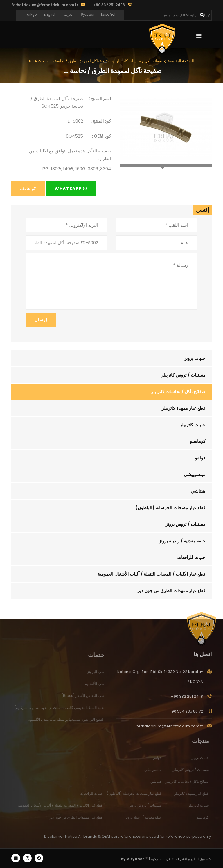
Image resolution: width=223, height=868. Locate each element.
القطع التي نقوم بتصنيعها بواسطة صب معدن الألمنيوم (66, 722)
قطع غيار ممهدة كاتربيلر (184, 408)
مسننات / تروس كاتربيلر (183, 375)
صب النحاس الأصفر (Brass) (83, 698)
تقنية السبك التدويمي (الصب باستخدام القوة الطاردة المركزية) (59, 710)
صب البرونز (96, 674)
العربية (69, 14)
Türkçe (31, 14)
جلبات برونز (195, 358)
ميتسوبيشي (195, 474)
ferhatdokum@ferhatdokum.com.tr (45, 5)
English (50, 14)
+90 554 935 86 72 (186, 714)
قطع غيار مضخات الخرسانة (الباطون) (170, 508)
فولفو (200, 458)
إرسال (41, 320)
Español (108, 14)
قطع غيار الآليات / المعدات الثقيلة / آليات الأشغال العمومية (151, 574)
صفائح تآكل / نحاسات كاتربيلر (178, 392)
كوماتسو (198, 441)
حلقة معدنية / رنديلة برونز (182, 541)
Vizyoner (135, 859)
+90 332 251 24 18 (187, 699)
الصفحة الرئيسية (181, 61)
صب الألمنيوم (95, 686)
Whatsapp (71, 189)
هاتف (28, 189)
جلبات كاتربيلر (193, 425)
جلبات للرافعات (191, 557)
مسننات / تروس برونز (185, 524)
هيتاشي (198, 491)
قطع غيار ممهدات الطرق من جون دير (171, 591)
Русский (87, 14)
